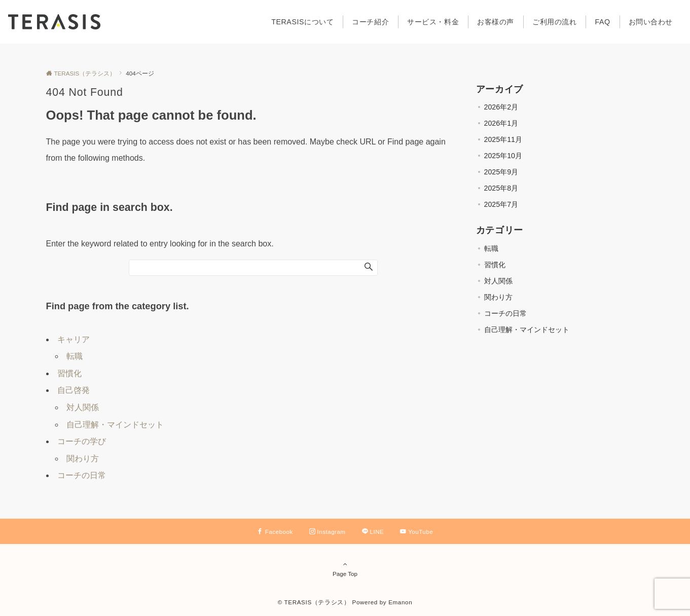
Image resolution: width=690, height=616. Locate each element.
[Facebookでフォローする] (275, 532)
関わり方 (83, 459)
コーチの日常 (82, 475)
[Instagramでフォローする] (328, 532)
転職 (75, 356)
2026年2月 (501, 107)
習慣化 (69, 373)
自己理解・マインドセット (115, 425)
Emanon (400, 602)
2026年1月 (501, 123)
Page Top (345, 569)
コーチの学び (82, 441)
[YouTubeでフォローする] (416, 532)
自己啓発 (74, 390)
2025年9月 (501, 172)
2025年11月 (503, 139)
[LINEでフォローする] (373, 532)
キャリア (74, 339)
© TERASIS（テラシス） (314, 602)
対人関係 (83, 407)
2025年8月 (501, 188)
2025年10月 (503, 156)
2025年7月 (501, 204)
